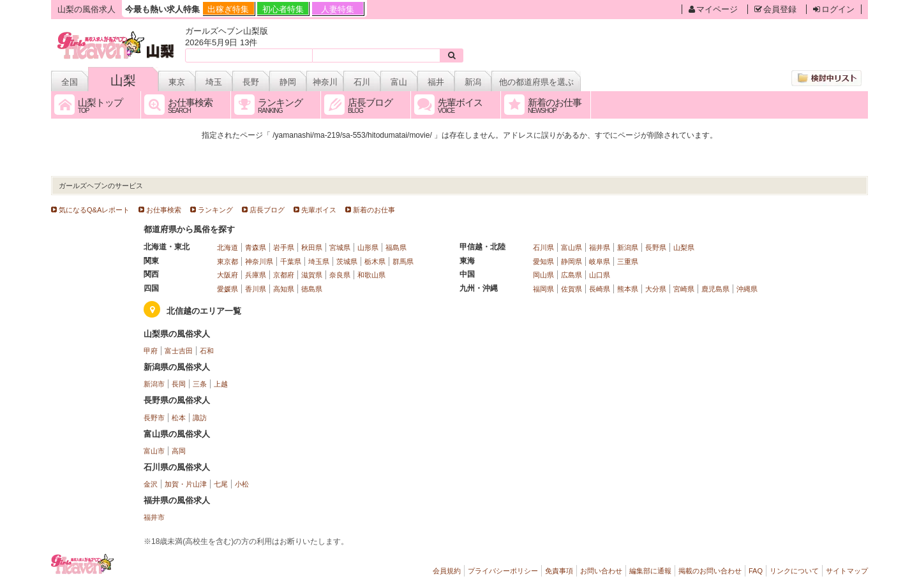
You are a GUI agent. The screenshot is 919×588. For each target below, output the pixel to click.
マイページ (713, 9)
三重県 (628, 261)
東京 (177, 82)
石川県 (543, 247)
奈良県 (340, 275)
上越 (221, 384)
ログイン (834, 9)
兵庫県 (256, 275)
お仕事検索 (164, 210)
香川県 (256, 289)
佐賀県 (572, 289)
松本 (179, 418)
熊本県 (628, 289)
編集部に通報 (650, 571)
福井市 (154, 517)
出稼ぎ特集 (228, 9)
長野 (251, 82)
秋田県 (312, 247)
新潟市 (154, 384)
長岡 (179, 384)
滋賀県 (312, 275)
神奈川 (325, 82)
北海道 (228, 247)
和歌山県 (371, 275)
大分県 (656, 289)
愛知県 (543, 261)
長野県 (656, 247)
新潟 (473, 82)
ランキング (215, 210)
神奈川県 (259, 261)
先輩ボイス (319, 210)
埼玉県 (319, 261)
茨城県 (347, 261)
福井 (436, 82)
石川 (362, 82)
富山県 (572, 247)
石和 (207, 351)
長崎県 (600, 289)
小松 (242, 484)
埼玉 (214, 82)
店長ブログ (267, 210)
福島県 (396, 247)
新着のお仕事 (374, 210)
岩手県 (284, 247)
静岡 (288, 82)
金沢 (151, 484)
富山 (399, 82)
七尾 (221, 484)
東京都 (228, 261)
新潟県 (628, 247)
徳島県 (312, 289)
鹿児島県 (715, 289)
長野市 (154, 418)
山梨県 (684, 247)
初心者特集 (283, 9)
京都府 (284, 275)
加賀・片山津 (186, 484)
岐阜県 (600, 261)
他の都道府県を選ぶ (536, 82)
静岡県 (572, 261)
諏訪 (200, 418)
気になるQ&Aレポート (94, 210)
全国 (70, 82)
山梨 (123, 80)
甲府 (151, 351)
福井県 (600, 247)
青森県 (256, 247)
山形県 (368, 247)
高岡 (179, 451)
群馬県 (403, 261)
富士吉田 (179, 351)
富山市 (154, 451)
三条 (200, 384)
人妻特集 (338, 9)
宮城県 (340, 247)
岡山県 (543, 275)
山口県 (600, 275)
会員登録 (775, 9)
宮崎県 (684, 289)
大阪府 (228, 275)
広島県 (572, 275)
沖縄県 (747, 289)
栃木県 (375, 261)
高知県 (284, 289)
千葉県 (291, 261)
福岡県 (543, 289)
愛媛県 (228, 289)
